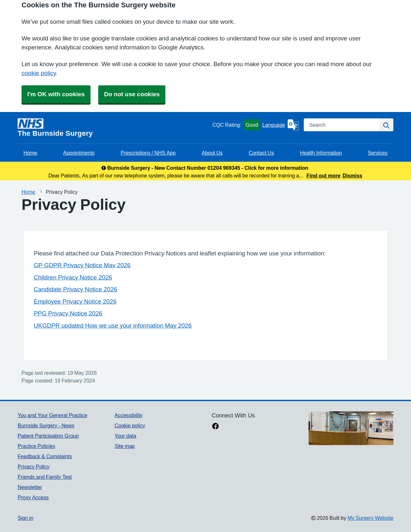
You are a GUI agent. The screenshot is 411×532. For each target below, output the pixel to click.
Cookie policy (130, 425)
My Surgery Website (370, 518)
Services (378, 153)
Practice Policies (36, 446)
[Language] (280, 125)
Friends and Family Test (45, 477)
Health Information (321, 153)
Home (30, 153)
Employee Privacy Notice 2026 (75, 301)
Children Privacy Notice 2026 (73, 277)
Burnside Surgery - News (46, 425)
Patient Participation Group (48, 436)
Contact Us (261, 153)
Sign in (25, 518)
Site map (125, 446)
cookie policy (39, 73)
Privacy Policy (34, 467)
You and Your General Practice (52, 415)
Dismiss (352, 176)
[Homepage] (114, 128)
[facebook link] (215, 427)
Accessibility (129, 415)
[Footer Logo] (351, 428)
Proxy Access (33, 497)
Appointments (79, 153)
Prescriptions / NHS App (148, 153)
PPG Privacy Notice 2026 (68, 313)
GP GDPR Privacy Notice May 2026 (82, 265)
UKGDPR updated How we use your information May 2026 (113, 326)
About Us (212, 153)
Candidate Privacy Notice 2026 (75, 289)
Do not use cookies (132, 94)
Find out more (324, 176)
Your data (125, 436)
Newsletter (30, 487)
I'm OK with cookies (56, 94)
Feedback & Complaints (45, 456)
